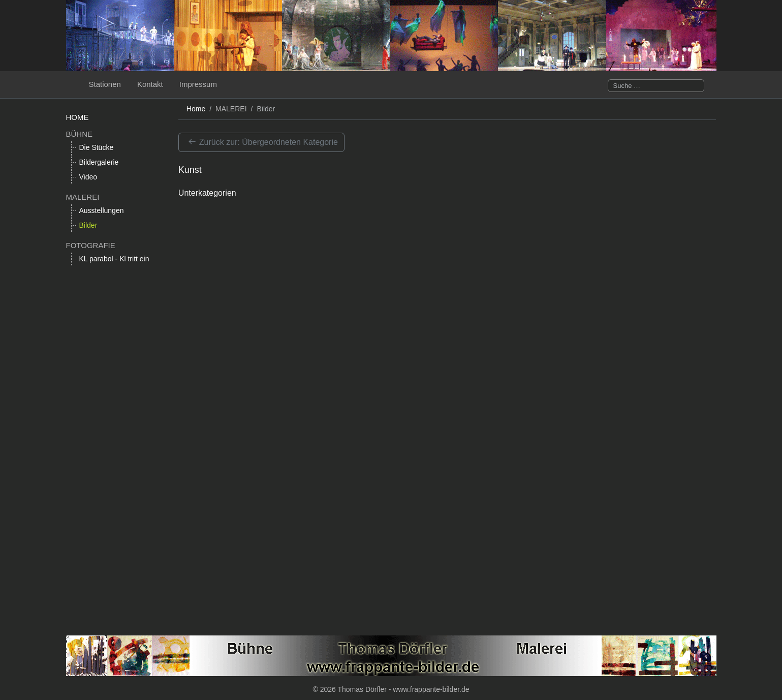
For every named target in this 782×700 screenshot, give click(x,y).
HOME (77, 117)
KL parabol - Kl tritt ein (114, 259)
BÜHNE (80, 134)
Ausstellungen (102, 210)
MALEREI (83, 197)
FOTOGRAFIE (91, 245)
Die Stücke (97, 147)
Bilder (88, 225)
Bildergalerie (99, 162)
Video (88, 177)
